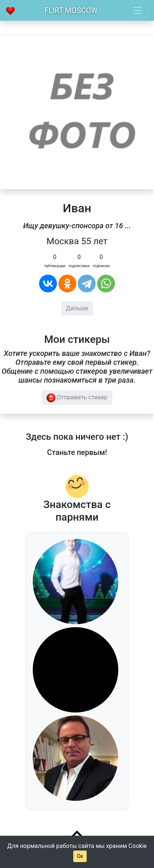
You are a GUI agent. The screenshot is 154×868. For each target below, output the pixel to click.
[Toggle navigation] (138, 10)
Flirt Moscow (71, 10)
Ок (80, 856)
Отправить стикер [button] (77, 398)
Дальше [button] (77, 308)
